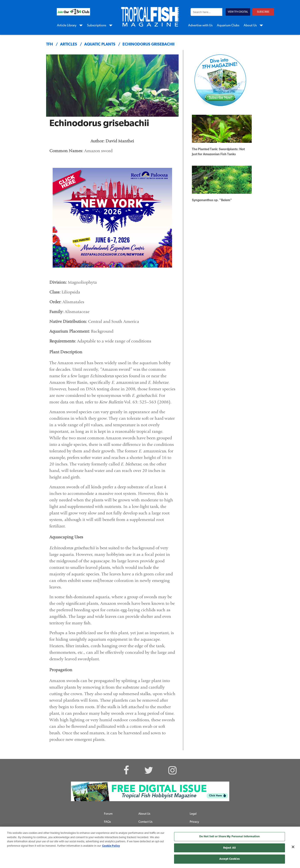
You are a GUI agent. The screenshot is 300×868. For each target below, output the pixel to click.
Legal (193, 814)
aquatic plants (100, 45)
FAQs (107, 822)
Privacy (194, 822)
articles (69, 45)
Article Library (67, 26)
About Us (250, 26)
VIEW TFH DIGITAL (238, 12)
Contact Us (145, 822)
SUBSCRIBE (263, 12)
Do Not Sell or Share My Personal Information (230, 837)
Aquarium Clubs (228, 26)
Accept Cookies (230, 859)
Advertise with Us (200, 26)
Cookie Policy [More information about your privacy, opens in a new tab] (111, 846)
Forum (108, 814)
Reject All (230, 848)
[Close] (293, 847)
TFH (49, 45)
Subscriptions (97, 26)
